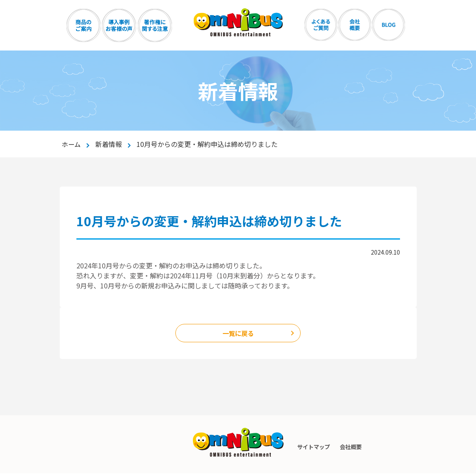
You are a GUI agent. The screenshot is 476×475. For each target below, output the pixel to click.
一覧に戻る (238, 334)
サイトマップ (309, 448)
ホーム (72, 144)
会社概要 (351, 448)
